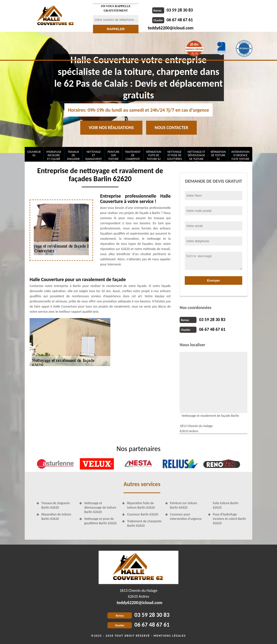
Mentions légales (170, 636)
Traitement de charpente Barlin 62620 (144, 523)
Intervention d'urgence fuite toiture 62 (241, 156)
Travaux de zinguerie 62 (73, 156)
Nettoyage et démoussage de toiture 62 (196, 156)
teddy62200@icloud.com (171, 28)
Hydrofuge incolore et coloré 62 (54, 156)
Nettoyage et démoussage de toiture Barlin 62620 (100, 507)
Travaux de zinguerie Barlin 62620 (56, 505)
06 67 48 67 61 (173, 20)
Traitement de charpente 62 (133, 156)
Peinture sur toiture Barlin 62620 (184, 505)
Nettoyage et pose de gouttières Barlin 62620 (100, 521)
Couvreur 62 (34, 154)
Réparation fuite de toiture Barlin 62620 (141, 505)
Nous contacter (171, 128)
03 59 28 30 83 (173, 10)
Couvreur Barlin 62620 (143, 514)
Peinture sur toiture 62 (113, 156)
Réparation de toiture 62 (218, 155)
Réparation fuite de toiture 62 (154, 155)
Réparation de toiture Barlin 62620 (56, 517)
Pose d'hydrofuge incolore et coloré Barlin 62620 (230, 519)
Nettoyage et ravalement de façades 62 (94, 156)
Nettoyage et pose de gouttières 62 (174, 156)
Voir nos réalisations (111, 128)
